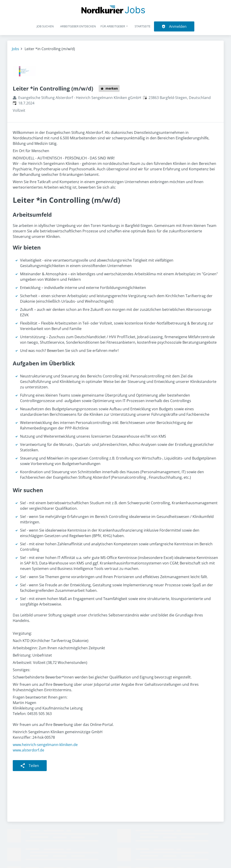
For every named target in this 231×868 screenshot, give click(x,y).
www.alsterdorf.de (28, 750)
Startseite (142, 26)
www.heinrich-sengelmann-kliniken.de (45, 745)
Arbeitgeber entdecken (78, 26)
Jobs (15, 49)
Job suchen (45, 26)
